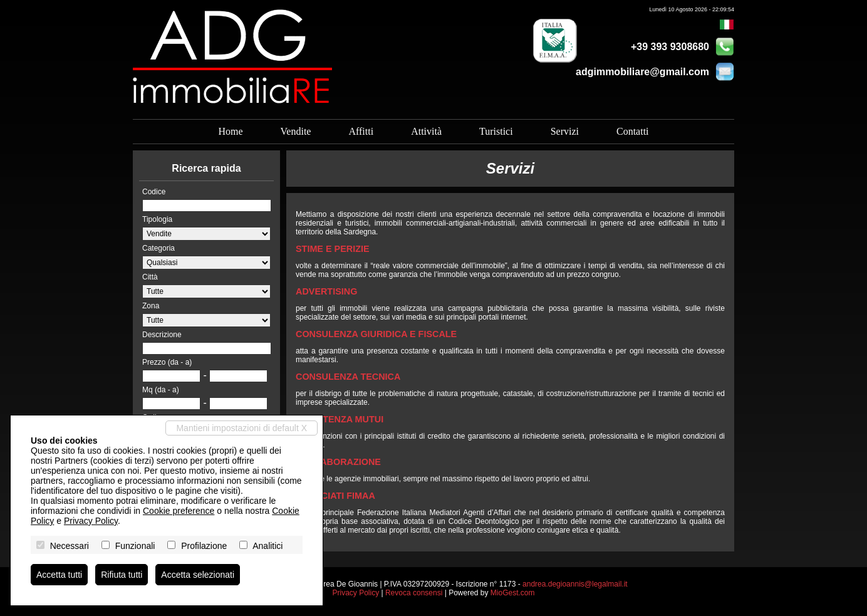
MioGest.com (513, 593)
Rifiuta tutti (122, 575)
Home (230, 131)
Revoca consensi (414, 593)
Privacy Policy (356, 593)
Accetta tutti (59, 575)
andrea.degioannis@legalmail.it (575, 584)
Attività (426, 131)
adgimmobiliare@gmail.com (642, 72)
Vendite (296, 131)
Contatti (633, 131)
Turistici (496, 131)
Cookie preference (179, 511)
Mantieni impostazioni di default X (241, 428)
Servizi (565, 131)
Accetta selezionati (198, 575)
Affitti (361, 131)
